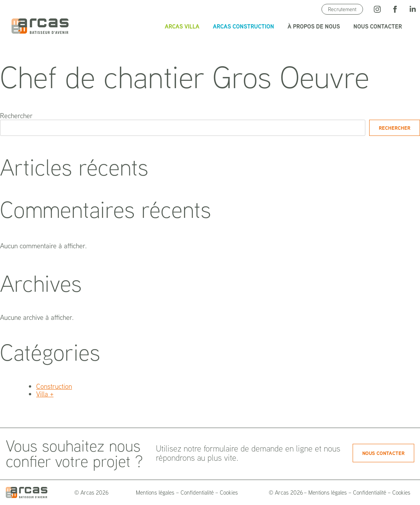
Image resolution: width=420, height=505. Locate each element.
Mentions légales (155, 492)
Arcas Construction (243, 26)
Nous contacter (378, 26)
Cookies (229, 492)
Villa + (45, 394)
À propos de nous (314, 26)
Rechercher (16, 116)
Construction (54, 386)
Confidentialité (197, 492)
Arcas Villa (182, 26)
